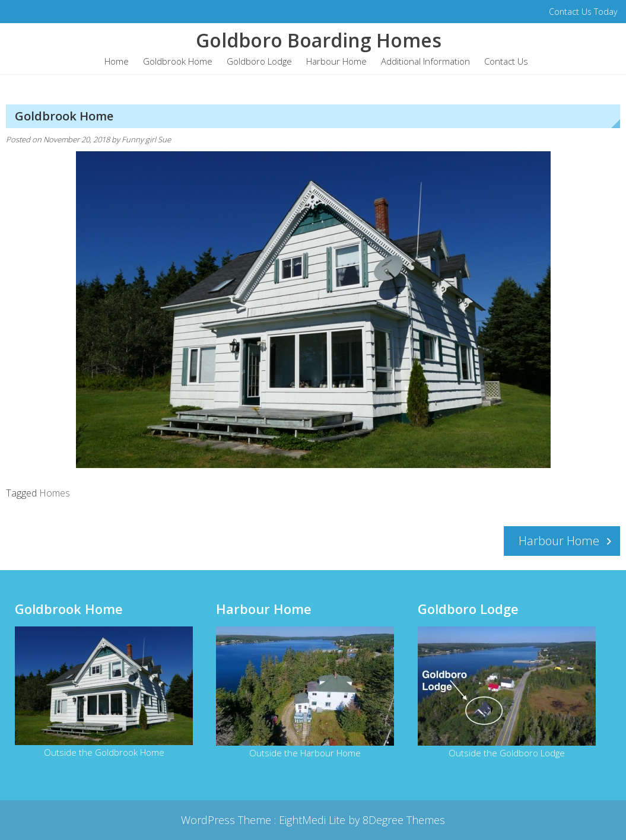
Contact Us (506, 61)
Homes (55, 493)
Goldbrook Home (178, 61)
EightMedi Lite (314, 820)
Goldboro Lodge (259, 61)
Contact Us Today (583, 12)
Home (117, 61)
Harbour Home (336, 61)
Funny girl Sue (146, 139)
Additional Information (425, 61)
